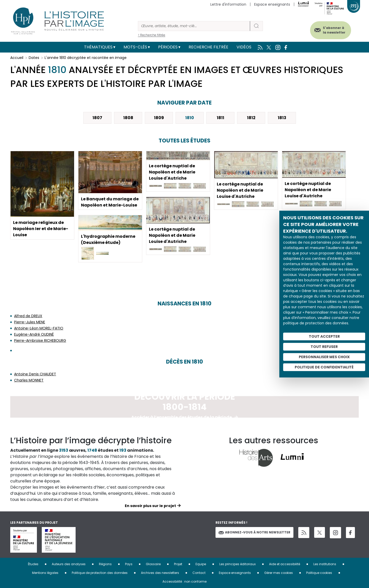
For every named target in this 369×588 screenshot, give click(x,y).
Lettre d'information (228, 4)
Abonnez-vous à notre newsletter (254, 532)
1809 (159, 118)
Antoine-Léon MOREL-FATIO (39, 328)
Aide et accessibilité (285, 564)
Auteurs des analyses (69, 564)
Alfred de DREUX (28, 316)
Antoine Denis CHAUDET (35, 374)
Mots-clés (135, 47)
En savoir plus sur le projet (150, 506)
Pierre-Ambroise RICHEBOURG (40, 341)
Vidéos (244, 47)
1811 (221, 118)
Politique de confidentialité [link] (324, 367)
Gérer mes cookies (279, 573)
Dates (34, 58)
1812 (251, 118)
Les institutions (325, 564)
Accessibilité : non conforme (184, 581)
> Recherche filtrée (152, 35)
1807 (97, 118)
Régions (105, 564)
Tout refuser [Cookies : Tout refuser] (324, 347)
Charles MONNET (29, 380)
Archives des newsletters (160, 573)
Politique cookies (319, 573)
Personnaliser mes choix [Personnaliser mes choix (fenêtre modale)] (324, 357)
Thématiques (98, 47)
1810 (190, 118)
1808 (128, 118)
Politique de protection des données (100, 573)
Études (33, 564)
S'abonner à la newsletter (334, 30)
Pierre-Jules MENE (30, 322)
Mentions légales (45, 573)
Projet (178, 564)
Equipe (201, 564)
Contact (199, 573)
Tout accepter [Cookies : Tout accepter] (324, 336)
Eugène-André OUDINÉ (34, 334)
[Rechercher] (194, 26)
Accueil (17, 58)
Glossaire (153, 564)
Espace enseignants (272, 4)
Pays (129, 564)
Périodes (168, 47)
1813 (282, 118)
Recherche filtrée (208, 47)
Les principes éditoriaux (238, 564)
